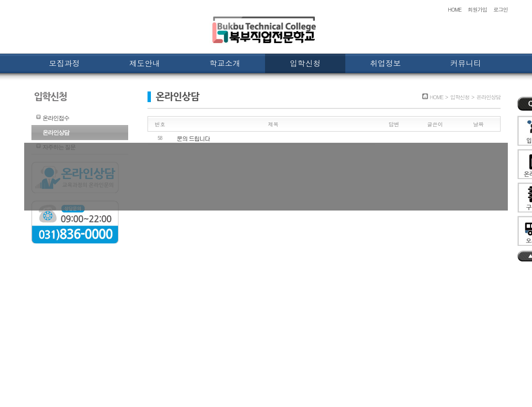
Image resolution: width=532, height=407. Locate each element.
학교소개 (225, 63)
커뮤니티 (466, 63)
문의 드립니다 (194, 138)
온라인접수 (56, 118)
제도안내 (145, 63)
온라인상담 (56, 133)
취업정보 (385, 63)
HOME (455, 9)
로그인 (501, 9)
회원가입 (477, 9)
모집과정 (64, 63)
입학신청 (305, 63)
